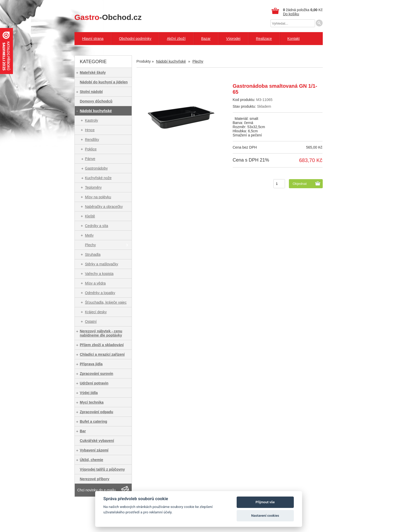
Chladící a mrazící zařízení (102, 354)
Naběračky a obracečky (104, 207)
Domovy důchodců (96, 101)
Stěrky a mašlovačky (102, 264)
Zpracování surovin (97, 374)
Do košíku (291, 14)
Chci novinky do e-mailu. (97, 490)
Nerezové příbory (95, 479)
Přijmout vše (265, 502)
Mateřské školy (93, 72)
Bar (83, 431)
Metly (89, 235)
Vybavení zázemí (94, 450)
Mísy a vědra (95, 283)
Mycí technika (92, 402)
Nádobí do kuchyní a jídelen (104, 82)
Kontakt (293, 39)
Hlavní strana (93, 39)
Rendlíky (92, 140)
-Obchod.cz (108, 17)
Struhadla (93, 254)
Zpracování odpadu (97, 412)
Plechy (91, 245)
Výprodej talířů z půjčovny (102, 469)
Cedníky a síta (97, 226)
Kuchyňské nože (98, 178)
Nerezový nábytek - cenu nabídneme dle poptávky (101, 333)
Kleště (90, 216)
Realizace (264, 39)
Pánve (90, 159)
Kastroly (92, 120)
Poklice (91, 149)
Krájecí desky (96, 312)
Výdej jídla (89, 393)
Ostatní (91, 322)
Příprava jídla (91, 364)
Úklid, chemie (92, 460)
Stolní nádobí (91, 92)
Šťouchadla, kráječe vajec (106, 302)
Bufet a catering (94, 421)
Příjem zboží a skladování (102, 345)
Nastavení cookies (265, 516)
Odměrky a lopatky (100, 293)
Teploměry (93, 187)
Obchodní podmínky (135, 39)
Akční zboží (176, 39)
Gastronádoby (96, 168)
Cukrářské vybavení (97, 441)
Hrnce (90, 130)
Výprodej (233, 39)
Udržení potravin (94, 383)
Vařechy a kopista (99, 274)
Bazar (206, 39)
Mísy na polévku (98, 197)
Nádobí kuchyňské (96, 111)
